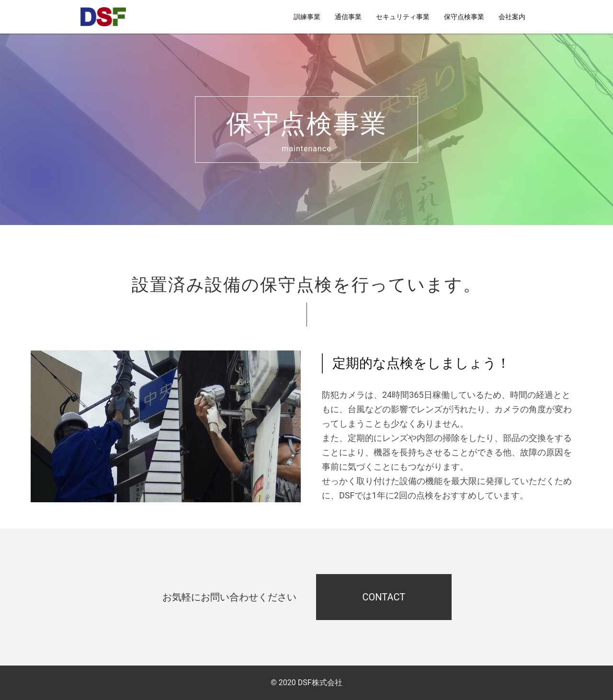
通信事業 (348, 17)
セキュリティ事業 (403, 17)
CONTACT (384, 597)
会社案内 (512, 17)
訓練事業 (307, 17)
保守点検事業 (464, 17)
